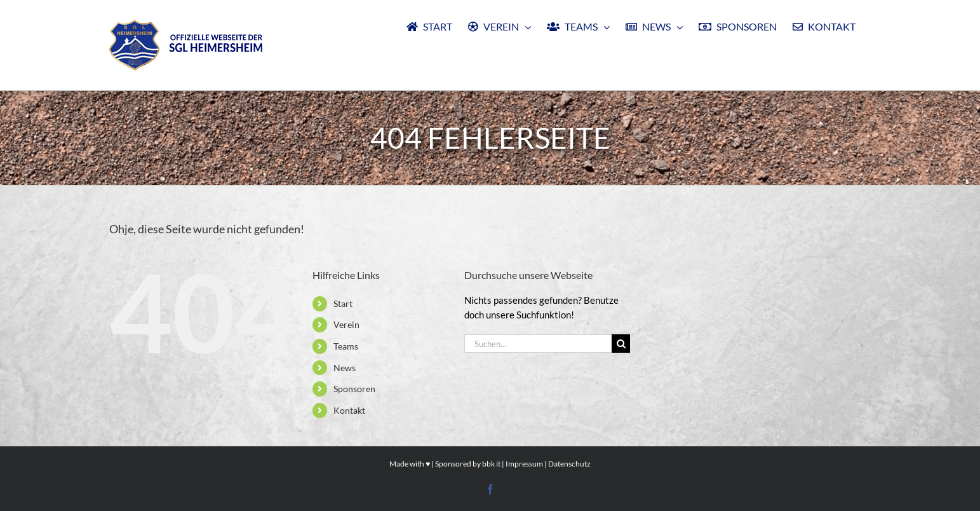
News (345, 368)
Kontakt (349, 410)
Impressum (524, 464)
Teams (346, 346)
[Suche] (621, 344)
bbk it (491, 464)
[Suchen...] (538, 344)
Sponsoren (354, 389)
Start (343, 303)
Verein (346, 324)
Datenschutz (569, 464)
